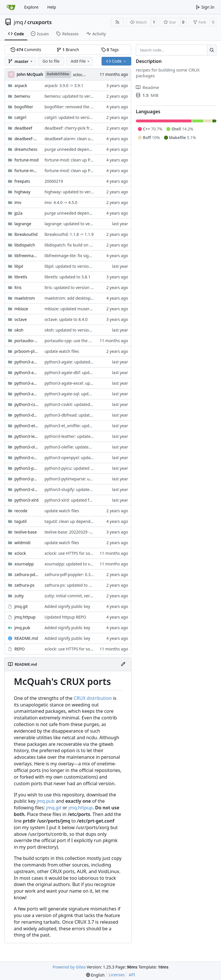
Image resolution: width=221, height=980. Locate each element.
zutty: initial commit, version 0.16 (76, 596)
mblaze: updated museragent (73, 309)
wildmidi (22, 543)
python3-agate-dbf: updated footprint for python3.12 (95, 372)
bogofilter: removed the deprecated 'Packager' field (93, 107)
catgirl (20, 117)
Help (52, 7)
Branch (68, 50)
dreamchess (26, 149)
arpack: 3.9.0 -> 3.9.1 (64, 85)
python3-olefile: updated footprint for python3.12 (91, 447)
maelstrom (25, 298)
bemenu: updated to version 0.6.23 (78, 96)
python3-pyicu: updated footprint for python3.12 (91, 468)
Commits (26, 50)
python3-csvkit (27, 404)
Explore (31, 7)
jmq (19, 22)
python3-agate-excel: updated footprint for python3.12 (96, 383)
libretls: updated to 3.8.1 (68, 277)
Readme (147, 87)
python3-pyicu (27, 468)
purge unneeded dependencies (74, 149)
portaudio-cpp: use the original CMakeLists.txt (88, 341)
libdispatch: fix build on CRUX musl (77, 245)
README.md (26, 638)
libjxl (19, 266)
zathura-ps (24, 585)
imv (18, 202)
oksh (19, 330)
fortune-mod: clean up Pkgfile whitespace (84, 160)
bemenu (22, 96)
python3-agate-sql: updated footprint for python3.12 (94, 394)
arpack (21, 85)
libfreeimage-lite (27, 256)
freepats (22, 181)
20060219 (54, 181)
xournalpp (24, 564)
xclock (20, 553)
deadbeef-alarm (27, 139)
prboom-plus (27, 351)
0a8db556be (58, 74)
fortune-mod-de (27, 171)
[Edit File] (123, 664)
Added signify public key (67, 606)
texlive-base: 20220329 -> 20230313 (78, 532)
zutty (19, 596)
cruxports (40, 22)
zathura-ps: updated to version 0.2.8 (79, 585)
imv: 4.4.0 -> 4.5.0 (61, 202)
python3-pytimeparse (27, 479)
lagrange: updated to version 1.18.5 (78, 224)
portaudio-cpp (27, 341)
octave (21, 319)
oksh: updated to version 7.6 (71, 330)
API (132, 975)
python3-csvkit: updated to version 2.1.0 (82, 404)
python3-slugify (27, 489)
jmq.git (21, 606)
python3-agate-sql (27, 394)
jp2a (18, 213)
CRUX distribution (93, 698)
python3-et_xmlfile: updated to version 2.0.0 (86, 426)
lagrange (23, 224)
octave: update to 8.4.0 (66, 319)
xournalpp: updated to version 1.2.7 (78, 564)
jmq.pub (22, 628)
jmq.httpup (25, 617)
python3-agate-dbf (27, 372)
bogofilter (24, 107)
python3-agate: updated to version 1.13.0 (84, 362)
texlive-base (26, 532)
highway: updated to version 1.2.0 (77, 192)
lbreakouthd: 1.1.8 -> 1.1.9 (69, 234)
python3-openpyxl (27, 458)
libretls (21, 277)
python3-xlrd (26, 500)
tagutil (20, 521)
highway (22, 192)
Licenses (117, 975)
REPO (20, 649)
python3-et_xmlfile (27, 426)
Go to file (51, 61)
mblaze (21, 309)
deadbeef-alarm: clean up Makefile (77, 139)
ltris (18, 287)
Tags (110, 50)
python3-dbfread (27, 415)
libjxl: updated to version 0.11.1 (74, 266)
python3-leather (27, 436)
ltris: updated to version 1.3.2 (72, 287)
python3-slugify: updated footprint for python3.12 (92, 489)
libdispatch (25, 245)
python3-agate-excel (27, 383)
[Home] (11, 7)
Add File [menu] (81, 61)
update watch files (62, 351)
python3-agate (27, 362)
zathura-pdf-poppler (27, 574)
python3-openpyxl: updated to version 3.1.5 (86, 458)
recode (21, 511)
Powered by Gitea (69, 967)
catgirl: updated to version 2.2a (74, 117)
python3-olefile (27, 447)
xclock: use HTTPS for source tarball (78, 553)
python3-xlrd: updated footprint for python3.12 (89, 500)
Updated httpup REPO (65, 617)
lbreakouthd (26, 234)
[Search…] (212, 50)
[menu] (95, 975)
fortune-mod (26, 160)
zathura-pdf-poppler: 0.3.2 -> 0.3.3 (77, 574)
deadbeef (23, 128)
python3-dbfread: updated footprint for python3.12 (93, 415)
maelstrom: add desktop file (71, 298)
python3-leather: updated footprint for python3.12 (92, 436)
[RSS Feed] (117, 22)
